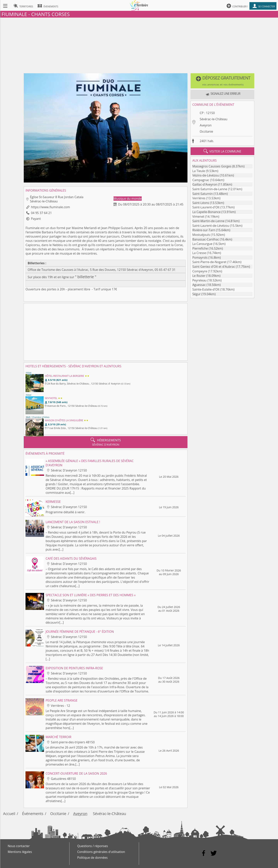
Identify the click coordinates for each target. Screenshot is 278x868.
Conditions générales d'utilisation (101, 852)
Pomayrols (200, 258)
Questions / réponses (93, 846)
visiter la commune (222, 151)
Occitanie (206, 131)
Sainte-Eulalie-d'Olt (206, 289)
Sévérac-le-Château (214, 119)
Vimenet (198, 217)
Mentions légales (20, 852)
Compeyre (200, 271)
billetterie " (86, 277)
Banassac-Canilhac (206, 239)
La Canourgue (202, 244)
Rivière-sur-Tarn (204, 230)
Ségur (196, 294)
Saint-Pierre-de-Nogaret (209, 262)
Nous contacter (19, 846)
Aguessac (199, 285)
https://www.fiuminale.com (50, 207)
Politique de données (92, 858)
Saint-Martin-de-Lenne (208, 221)
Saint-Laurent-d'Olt (206, 207)
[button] (222, 81)
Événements (33, 814)
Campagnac (201, 180)
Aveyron (206, 125)
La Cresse (199, 253)
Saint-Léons (201, 203)
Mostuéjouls (201, 235)
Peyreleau (199, 280)
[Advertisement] (139, 45)
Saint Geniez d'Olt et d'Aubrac (214, 267)
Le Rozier (199, 276)
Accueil (9, 814)
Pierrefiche (200, 248)
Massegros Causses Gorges (212, 166)
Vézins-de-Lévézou (206, 175)
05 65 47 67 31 (165, 270)
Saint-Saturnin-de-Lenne (210, 189)
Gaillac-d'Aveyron (205, 184)
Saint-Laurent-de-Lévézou (211, 226)
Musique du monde (128, 199)
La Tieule (199, 171)
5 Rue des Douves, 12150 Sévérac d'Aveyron (122, 270)
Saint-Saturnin (203, 194)
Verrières (199, 198)
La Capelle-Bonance (206, 212)
